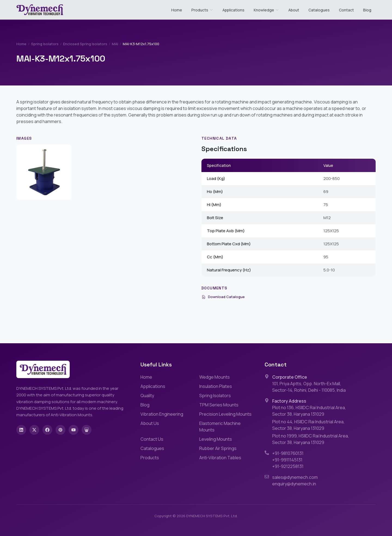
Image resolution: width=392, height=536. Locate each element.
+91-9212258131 (288, 466)
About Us (150, 423)
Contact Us (152, 439)
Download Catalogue (223, 297)
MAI (115, 44)
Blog (367, 10)
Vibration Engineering (162, 414)
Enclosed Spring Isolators (85, 44)
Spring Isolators (45, 44)
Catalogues (319, 10)
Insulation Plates (216, 386)
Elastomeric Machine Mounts (220, 427)
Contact (346, 10)
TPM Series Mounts (219, 405)
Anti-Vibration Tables (220, 458)
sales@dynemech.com (295, 477)
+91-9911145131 (287, 460)
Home (177, 10)
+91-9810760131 (288, 453)
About (294, 10)
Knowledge (266, 10)
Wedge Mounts (215, 377)
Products (200, 10)
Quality (147, 396)
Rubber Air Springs (218, 448)
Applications (233, 10)
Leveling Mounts (216, 439)
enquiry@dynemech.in (294, 484)
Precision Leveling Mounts (225, 414)
